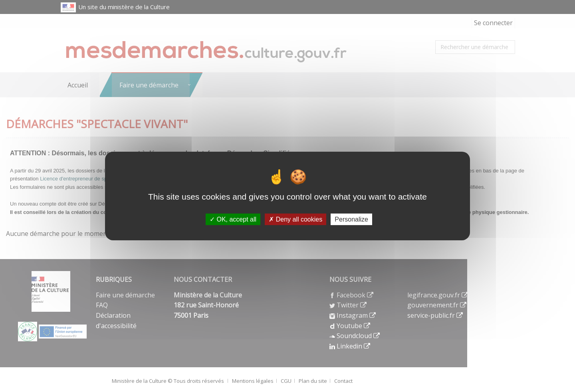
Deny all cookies (295, 219)
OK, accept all (233, 219)
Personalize (351, 219)
